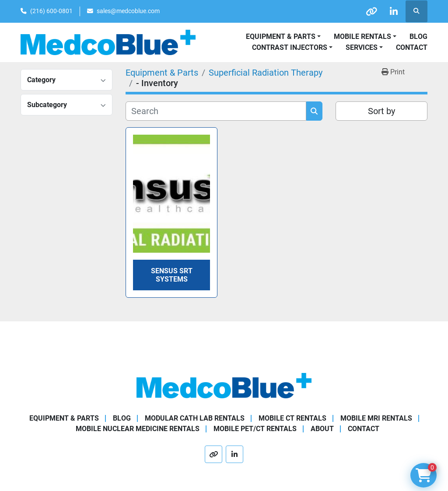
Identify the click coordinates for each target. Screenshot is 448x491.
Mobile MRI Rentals (376, 418)
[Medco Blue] (224, 385)
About (322, 429)
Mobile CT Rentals (292, 418)
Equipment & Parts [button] (281, 37)
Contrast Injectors (290, 47)
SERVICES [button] (362, 47)
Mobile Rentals (362, 37)
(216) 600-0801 (51, 11)
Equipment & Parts (64, 418)
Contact (412, 47)
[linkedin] (394, 11)
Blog (418, 37)
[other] (371, 11)
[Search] (216, 111)
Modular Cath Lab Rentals (195, 418)
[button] (365, 37)
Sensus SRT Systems (172, 275)
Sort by (381, 111)
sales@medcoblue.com (128, 11)
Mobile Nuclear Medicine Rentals (138, 429)
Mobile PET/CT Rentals (255, 429)
